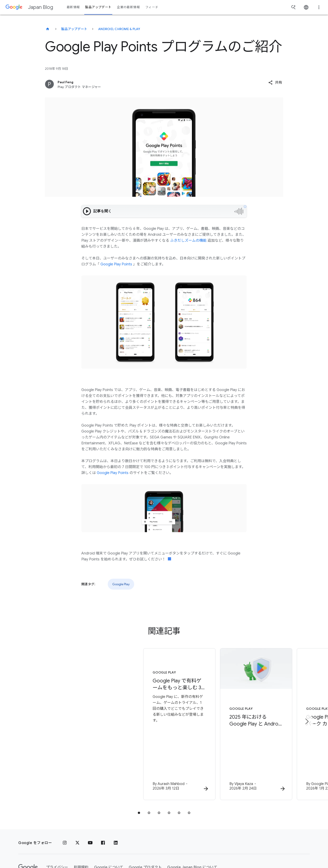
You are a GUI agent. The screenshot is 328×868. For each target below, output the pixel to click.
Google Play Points (116, 264)
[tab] (139, 780)
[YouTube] (90, 810)
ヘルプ (28, 851)
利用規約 (81, 834)
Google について (109, 834)
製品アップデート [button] (98, 7)
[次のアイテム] (307, 705)
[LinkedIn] (116, 810)
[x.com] (77, 810)
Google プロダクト (145, 834)
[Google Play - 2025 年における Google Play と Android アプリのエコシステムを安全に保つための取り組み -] (224, 708)
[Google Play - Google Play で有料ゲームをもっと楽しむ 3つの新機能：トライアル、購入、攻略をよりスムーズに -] (104, 708)
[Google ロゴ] (28, 834)
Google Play (121, 584)
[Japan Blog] (48, 29)
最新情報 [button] (73, 7)
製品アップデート (74, 29)
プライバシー (57, 834)
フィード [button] (152, 7)
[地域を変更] (79, 851)
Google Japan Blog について (192, 834)
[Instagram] (65, 810)
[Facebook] (103, 810)
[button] (275, 83)
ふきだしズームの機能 (188, 241)
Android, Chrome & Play (119, 29)
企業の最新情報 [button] (128, 7)
